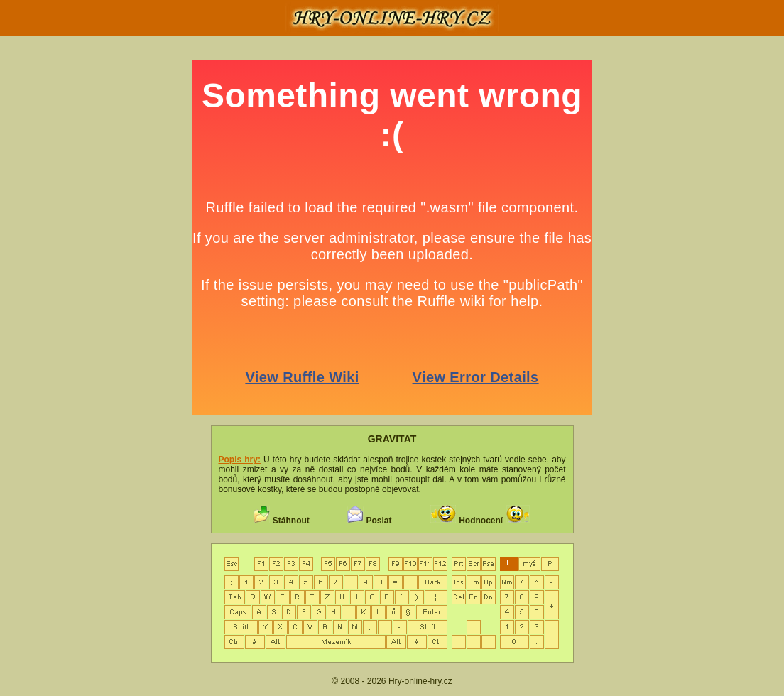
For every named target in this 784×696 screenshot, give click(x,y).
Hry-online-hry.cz (420, 681)
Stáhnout (291, 521)
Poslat (379, 521)
